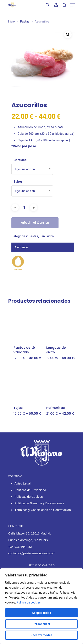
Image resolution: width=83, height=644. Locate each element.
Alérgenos (21, 247)
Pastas (25, 21)
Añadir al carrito (35, 223)
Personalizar (41, 624)
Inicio (12, 21)
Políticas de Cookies (29, 497)
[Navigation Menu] (72, 5)
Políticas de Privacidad (30, 490)
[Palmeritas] (57, 384)
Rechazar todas (41, 635)
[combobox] (32, 169)
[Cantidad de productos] (24, 208)
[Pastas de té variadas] (24, 325)
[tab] (43, 247)
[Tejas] (24, 384)
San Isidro (47, 236)
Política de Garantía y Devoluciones (39, 503)
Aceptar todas (41, 613)
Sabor (18, 182)
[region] (41, 606)
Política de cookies (29, 602)
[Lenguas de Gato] (57, 325)
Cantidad (20, 160)
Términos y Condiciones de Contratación (43, 510)
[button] (68, 35)
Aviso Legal (23, 483)
